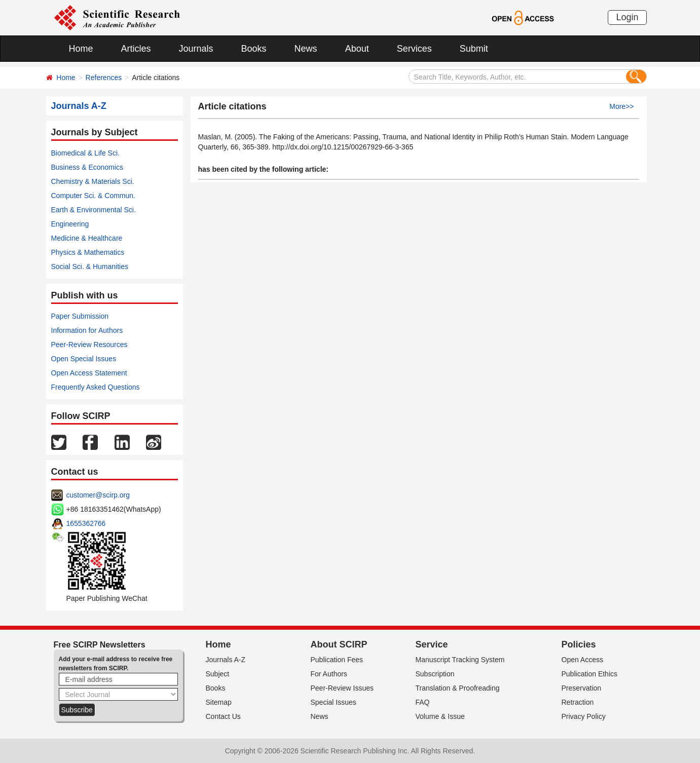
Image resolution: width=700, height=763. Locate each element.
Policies (579, 644)
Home (81, 49)
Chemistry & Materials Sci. (93, 181)
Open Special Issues (84, 359)
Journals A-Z (226, 660)
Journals (196, 49)
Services (414, 49)
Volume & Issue (440, 716)
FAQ (423, 702)
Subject (218, 674)
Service (432, 644)
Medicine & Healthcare (87, 238)
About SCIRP (339, 644)
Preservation (582, 688)
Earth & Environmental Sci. (94, 210)
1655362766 (86, 523)
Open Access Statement (89, 373)
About (357, 49)
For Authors (329, 674)
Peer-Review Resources (89, 345)
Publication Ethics (590, 674)
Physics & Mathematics (88, 252)
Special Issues (334, 702)
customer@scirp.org (98, 495)
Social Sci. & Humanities (90, 266)
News (306, 49)
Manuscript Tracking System (460, 660)
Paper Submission (80, 316)
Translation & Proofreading (458, 688)
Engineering (70, 224)
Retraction (578, 702)
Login (627, 17)
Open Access (583, 660)
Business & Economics (87, 167)
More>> (621, 106)
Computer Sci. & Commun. (94, 196)
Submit (474, 49)
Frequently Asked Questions (96, 387)
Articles (136, 49)
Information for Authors (87, 330)
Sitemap (219, 702)
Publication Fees (337, 660)
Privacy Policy (584, 716)
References (104, 78)
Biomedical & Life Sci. (85, 153)
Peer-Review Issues (342, 688)
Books (254, 49)
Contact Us (223, 716)
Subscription (435, 674)
